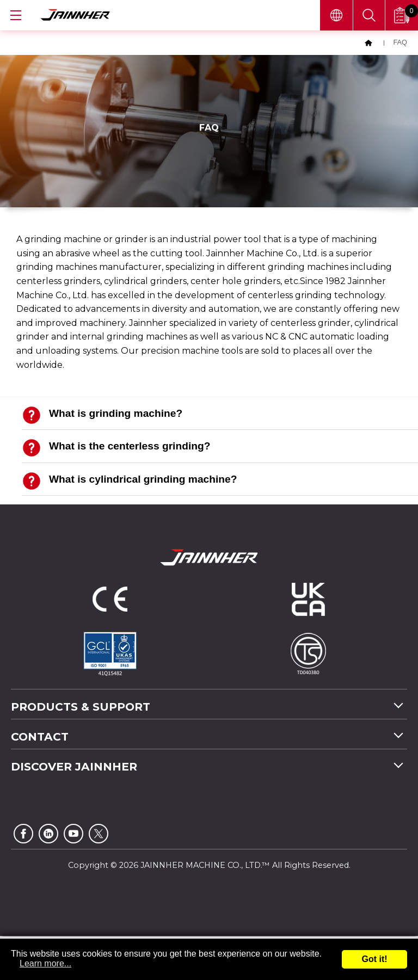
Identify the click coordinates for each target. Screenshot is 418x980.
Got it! (374, 959)
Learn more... (45, 963)
